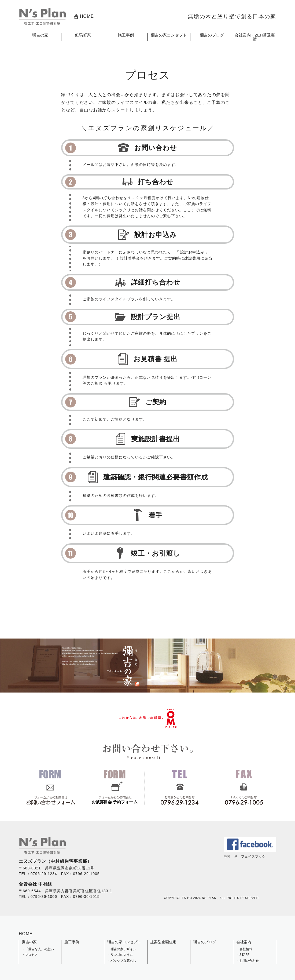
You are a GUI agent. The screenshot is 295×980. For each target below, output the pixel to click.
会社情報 (246, 949)
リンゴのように (122, 955)
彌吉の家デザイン (123, 949)
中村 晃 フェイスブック (250, 855)
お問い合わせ (249, 961)
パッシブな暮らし (123, 961)
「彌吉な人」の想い (39, 949)
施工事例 (126, 35)
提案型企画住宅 (163, 942)
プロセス (31, 955)
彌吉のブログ (212, 35)
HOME (84, 17)
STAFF (244, 955)
